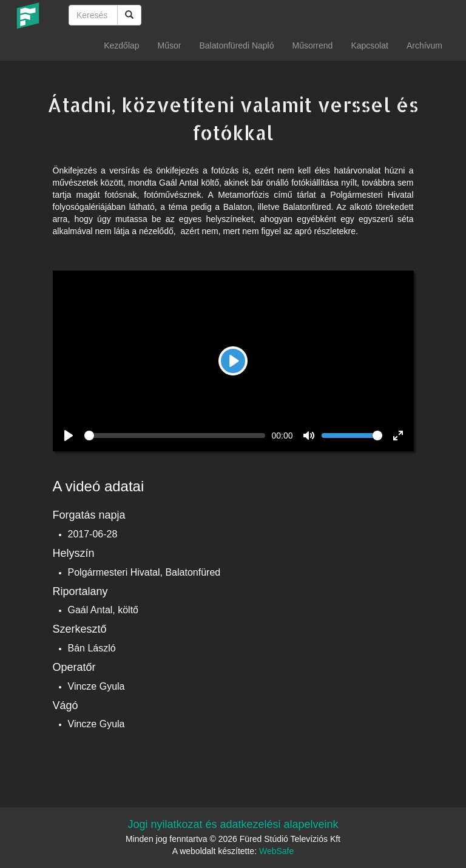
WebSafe (276, 851)
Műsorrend (312, 45)
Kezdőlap (121, 45)
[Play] (233, 361)
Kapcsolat (369, 45)
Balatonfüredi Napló (236, 45)
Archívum (424, 45)
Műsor (170, 45)
